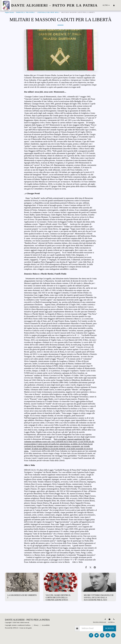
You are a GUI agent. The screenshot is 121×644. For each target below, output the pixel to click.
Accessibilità (46, 625)
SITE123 (15, 628)
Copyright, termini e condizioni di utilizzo (18, 625)
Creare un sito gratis (26, 628)
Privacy (36, 625)
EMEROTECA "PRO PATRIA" (25, 12)
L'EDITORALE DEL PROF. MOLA (48, 12)
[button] (117, 5)
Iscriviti (110, 628)
